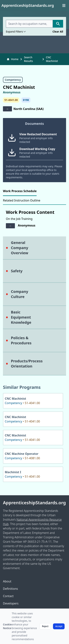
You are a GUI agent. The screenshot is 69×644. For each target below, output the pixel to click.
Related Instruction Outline (22, 200)
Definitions (10, 589)
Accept (59, 626)
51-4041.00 (11, 100)
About (7, 581)
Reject (45, 626)
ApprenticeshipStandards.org (34, 503)
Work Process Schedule (20, 191)
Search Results (28, 59)
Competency (13, 80)
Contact (8, 596)
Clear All (58, 32)
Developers (11, 603)
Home (13, 59)
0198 (26, 100)
